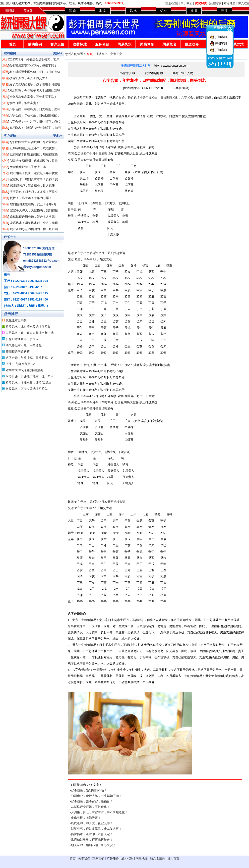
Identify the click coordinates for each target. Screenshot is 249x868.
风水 (5, 59)
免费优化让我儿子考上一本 (28, 167)
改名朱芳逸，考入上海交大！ (29, 78)
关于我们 (187, 3)
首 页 (90, 54)
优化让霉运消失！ (18, 320)
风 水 (133, 11)
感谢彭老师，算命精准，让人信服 (32, 186)
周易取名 (169, 44)
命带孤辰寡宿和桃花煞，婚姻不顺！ (33, 66)
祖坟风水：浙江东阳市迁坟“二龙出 (29, 383)
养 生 (224, 11)
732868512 (31, 255)
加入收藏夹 (157, 859)
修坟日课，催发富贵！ (24, 103)
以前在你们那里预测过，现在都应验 (34, 154)
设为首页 (173, 859)
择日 (5, 103)
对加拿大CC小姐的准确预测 (24, 370)
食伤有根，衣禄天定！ (86, 818)
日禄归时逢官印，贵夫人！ (24, 339)
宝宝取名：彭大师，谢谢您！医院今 (34, 192)
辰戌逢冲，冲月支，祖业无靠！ (92, 823)
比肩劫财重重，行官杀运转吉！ (92, 840)
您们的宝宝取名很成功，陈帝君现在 (34, 142)
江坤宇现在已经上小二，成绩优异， (34, 148)
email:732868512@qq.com (42, 261)
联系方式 (10, 237)
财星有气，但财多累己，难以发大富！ (96, 829)
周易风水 (124, 44)
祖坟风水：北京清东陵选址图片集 (28, 327)
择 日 (194, 11)
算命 (5, 66)
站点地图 (230, 3)
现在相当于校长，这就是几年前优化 (34, 173)
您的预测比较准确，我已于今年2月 (33, 204)
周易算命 (147, 44)
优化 (5, 161)
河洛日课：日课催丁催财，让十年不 (30, 376)
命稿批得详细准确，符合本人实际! (33, 217)
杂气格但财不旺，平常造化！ (25, 345)
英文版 (28, 11)
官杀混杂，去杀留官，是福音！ (92, 801)
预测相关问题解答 (18, 352)
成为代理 (127, 859)
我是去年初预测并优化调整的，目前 (34, 161)
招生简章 (215, 3)
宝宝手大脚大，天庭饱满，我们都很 (34, 210)
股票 (5, 72)
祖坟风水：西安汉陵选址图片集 (27, 389)
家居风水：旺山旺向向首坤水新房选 (30, 333)
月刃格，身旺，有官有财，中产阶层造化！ (99, 812)
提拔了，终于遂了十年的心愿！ (31, 198)
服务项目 (102, 44)
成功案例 (35, 44)
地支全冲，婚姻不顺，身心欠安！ (93, 845)
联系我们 (98, 859)
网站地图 (142, 859)
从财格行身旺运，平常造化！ (90, 807)
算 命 (72, 11)
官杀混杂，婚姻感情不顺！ (89, 790)
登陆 (175, 3)
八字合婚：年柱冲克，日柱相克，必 (30, 358)
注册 (168, 3)
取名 (5, 78)
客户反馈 (57, 44)
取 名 (103, 11)
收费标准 (80, 44)
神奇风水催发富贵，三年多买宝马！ (33, 97)
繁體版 (10, 11)
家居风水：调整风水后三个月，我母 (34, 223)
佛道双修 (192, 44)
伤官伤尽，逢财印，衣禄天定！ (92, 834)
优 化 (163, 11)
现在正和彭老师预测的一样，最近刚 (34, 229)
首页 (12, 44)
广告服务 (113, 859)
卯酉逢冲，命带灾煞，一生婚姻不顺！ (96, 796)
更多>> (58, 53)
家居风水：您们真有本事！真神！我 (34, 179)
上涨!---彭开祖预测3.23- (22, 364)
